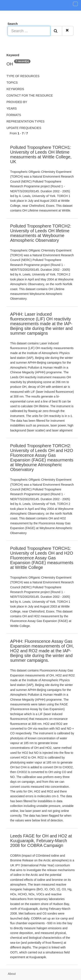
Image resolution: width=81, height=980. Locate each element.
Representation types (25, 121)
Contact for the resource (30, 95)
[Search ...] (29, 31)
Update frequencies (24, 128)
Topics (12, 83)
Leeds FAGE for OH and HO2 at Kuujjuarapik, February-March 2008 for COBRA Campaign (41, 841)
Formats (14, 115)
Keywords (15, 89)
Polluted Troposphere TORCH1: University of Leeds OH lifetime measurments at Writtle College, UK (41, 154)
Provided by (17, 102)
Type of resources (23, 76)
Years (12, 108)
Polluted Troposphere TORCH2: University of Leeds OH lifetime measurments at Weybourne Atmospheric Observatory (41, 233)
